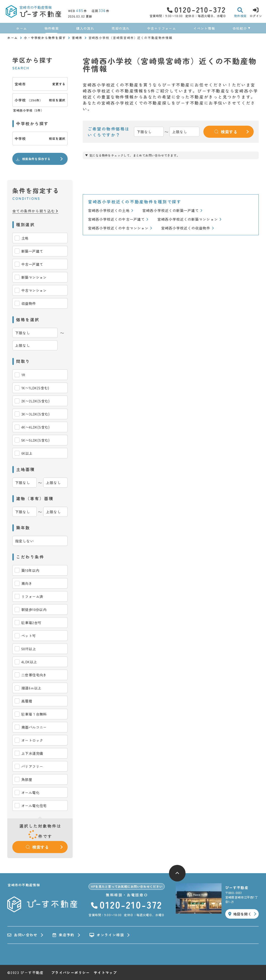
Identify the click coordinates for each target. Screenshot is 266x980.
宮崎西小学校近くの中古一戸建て (118, 219)
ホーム (21, 28)
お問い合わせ (22, 935)
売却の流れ (121, 28)
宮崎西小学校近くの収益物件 (188, 228)
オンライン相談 (107, 935)
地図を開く (240, 914)
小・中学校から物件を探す (45, 38)
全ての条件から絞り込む (35, 211)
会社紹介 (240, 28)
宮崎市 (77, 38)
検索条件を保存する (33, 159)
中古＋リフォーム (161, 28)
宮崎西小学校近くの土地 (111, 211)
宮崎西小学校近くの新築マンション (189, 219)
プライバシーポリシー (71, 972)
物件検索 (52, 28)
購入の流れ (85, 28)
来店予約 (63, 935)
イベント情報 (204, 28)
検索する (37, 847)
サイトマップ (105, 972)
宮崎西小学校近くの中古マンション (120, 228)
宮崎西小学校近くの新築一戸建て (172, 211)
